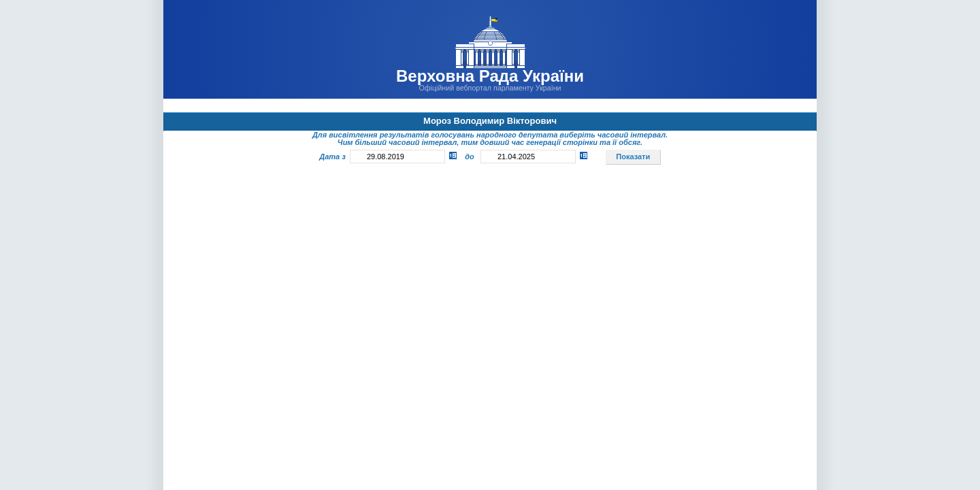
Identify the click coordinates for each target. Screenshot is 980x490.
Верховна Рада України (490, 76)
